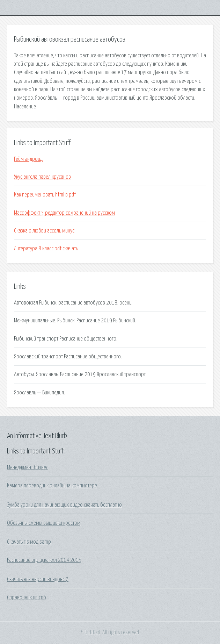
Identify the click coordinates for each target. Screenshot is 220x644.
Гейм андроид (28, 159)
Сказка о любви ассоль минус (44, 231)
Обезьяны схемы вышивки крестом (44, 523)
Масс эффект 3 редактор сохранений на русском (64, 213)
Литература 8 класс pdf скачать (46, 249)
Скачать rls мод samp (29, 542)
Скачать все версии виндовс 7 (38, 579)
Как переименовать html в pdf (45, 195)
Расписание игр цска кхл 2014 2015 (44, 560)
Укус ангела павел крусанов (42, 177)
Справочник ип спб (27, 598)
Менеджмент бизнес (28, 467)
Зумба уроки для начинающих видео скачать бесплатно (64, 505)
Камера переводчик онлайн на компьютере (52, 486)
